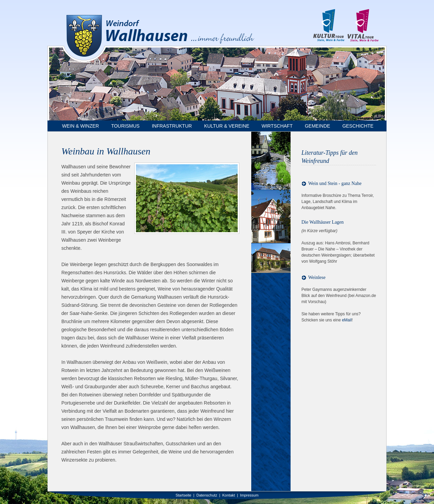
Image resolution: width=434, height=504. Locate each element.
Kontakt (229, 495)
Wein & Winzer (81, 126)
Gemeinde (318, 126)
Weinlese (317, 277)
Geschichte (358, 126)
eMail (347, 320)
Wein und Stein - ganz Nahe (335, 183)
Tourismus (125, 126)
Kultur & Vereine (227, 126)
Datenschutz (207, 495)
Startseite (183, 495)
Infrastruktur (172, 126)
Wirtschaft (277, 126)
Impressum (249, 495)
